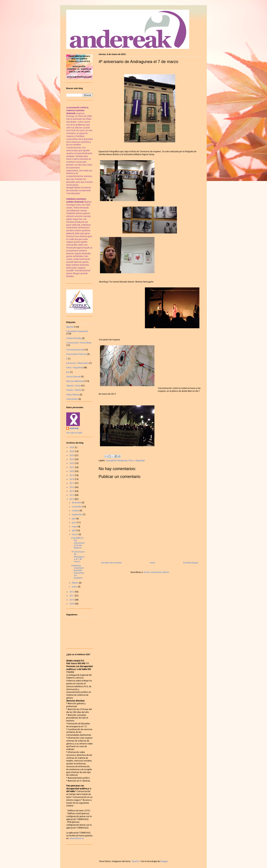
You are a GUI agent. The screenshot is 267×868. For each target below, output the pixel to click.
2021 (72, 467)
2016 (72, 487)
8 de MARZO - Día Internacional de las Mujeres (78, 543)
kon (68, 372)
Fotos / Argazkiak (136, 461)
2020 (72, 471)
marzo (75, 534)
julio (74, 519)
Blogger (164, 861)
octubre (76, 511)
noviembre (77, 507)
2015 (72, 491)
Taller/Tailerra (73, 395)
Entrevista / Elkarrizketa (77, 363)
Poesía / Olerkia (74, 390)
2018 (72, 479)
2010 (72, 600)
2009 (72, 604)
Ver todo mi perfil (74, 433)
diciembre (77, 503)
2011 (72, 596)
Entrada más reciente (111, 563)
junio (74, 523)
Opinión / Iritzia (73, 386)
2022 (72, 463)
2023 (72, 459)
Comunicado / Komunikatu (79, 343)
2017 (72, 483)
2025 (72, 451)
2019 (72, 475)
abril (74, 531)
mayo (75, 527)
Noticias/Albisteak (75, 381)
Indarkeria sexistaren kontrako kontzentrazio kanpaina (78, 572)
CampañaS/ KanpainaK (116, 461)
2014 (72, 495)
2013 (72, 499)
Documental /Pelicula (76, 354)
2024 (72, 455)
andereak (74, 428)
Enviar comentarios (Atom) (156, 572)
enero (75, 587)
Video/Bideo (72, 399)
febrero (75, 583)
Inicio (152, 563)
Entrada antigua (191, 563)
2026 (72, 447)
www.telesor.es (77, 838)
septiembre (77, 515)
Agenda (70, 327)
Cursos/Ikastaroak (75, 350)
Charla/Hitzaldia (74, 338)
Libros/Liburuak (73, 377)
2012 (72, 592)
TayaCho (135, 861)
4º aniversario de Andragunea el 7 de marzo (78, 557)
